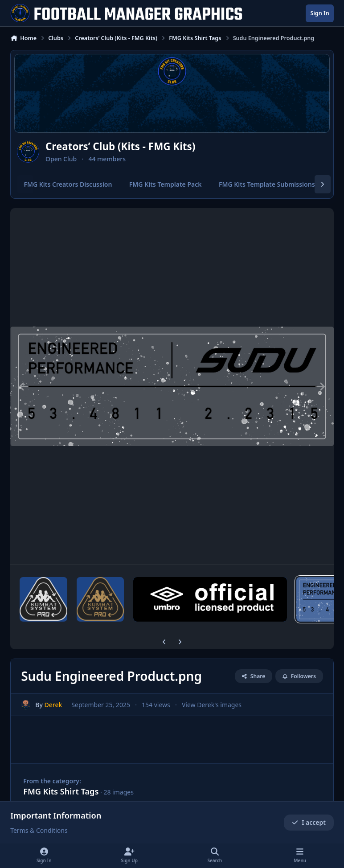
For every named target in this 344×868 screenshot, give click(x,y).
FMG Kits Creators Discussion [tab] (68, 184)
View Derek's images (212, 705)
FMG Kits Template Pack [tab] (166, 184)
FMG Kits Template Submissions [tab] (267, 184)
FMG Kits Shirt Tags (61, 791)
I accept (309, 822)
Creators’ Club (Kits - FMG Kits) (120, 146)
